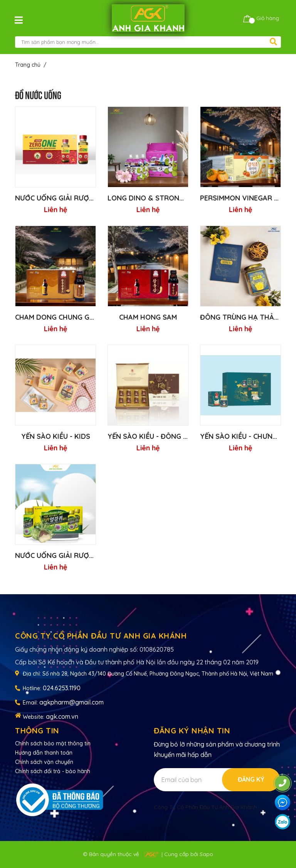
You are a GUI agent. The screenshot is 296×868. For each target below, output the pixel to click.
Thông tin (37, 731)
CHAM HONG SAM (148, 317)
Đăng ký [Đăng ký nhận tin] (251, 779)
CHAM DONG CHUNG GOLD (59, 317)
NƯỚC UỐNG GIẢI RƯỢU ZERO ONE (73, 198)
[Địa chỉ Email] (217, 780)
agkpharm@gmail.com (71, 702)
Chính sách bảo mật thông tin (53, 743)
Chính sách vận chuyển (44, 762)
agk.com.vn (62, 716)
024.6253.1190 (62, 688)
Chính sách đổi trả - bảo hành (53, 771)
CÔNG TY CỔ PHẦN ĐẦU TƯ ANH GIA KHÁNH (101, 636)
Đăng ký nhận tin (192, 731)
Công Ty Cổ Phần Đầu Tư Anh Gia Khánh (205, 807)
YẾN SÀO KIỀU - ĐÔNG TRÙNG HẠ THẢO (174, 436)
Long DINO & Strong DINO (156, 198)
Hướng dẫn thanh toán (44, 753)
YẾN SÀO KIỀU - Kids (56, 436)
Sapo (206, 854)
